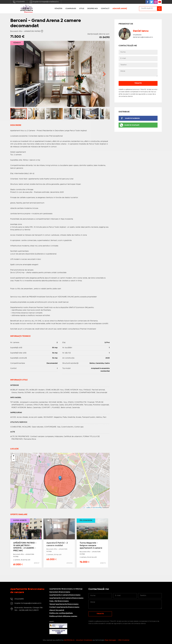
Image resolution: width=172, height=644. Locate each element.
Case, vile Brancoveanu (59, 601)
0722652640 (137, 35)
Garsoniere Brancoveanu (60, 592)
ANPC (52, 622)
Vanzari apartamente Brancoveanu (64, 604)
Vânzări (58, 9)
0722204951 (19, 2)
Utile (82, 9)
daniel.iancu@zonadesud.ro (143, 37)
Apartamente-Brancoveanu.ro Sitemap (66, 589)
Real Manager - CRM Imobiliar (117, 640)
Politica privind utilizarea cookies (63, 616)
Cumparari (71, 9)
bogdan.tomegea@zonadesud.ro (44, 2)
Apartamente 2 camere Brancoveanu (65, 595)
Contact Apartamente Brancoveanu (64, 607)
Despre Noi (93, 9)
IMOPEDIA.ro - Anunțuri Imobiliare (78, 640)
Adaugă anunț (120, 9)
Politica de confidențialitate (61, 613)
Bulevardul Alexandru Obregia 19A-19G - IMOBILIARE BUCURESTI (29, 609)
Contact (105, 9)
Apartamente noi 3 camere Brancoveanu (66, 598)
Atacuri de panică (57, 610)
